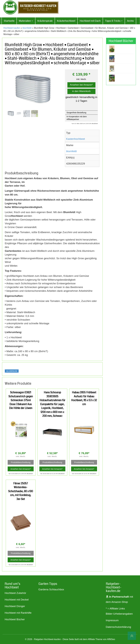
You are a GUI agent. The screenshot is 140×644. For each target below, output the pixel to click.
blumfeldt (27, 28)
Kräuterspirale (45, 21)
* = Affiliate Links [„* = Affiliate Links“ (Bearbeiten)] (115, 609)
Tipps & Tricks (114, 21)
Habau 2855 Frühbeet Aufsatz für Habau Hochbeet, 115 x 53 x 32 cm (84, 398)
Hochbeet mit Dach (90, 21)
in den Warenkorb (81, 91)
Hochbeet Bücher (15, 619)
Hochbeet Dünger (15, 606)
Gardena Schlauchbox (51, 589)
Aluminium (12, 371)
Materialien (26, 21)
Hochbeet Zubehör (15, 593)
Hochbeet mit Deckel (17, 600)
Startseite (9, 21)
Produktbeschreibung (21, 462)
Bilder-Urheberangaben (119, 614)
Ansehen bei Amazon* (81, 85)
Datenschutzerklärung (118, 627)
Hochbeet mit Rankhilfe (18, 613)
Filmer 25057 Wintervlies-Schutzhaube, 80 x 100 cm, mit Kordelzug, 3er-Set (21, 491)
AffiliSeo (111, 639)
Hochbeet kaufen (12, 28)
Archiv (130, 21)
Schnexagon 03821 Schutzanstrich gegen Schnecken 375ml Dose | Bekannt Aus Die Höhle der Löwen (21, 400)
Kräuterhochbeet (66, 21)
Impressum (112, 620)
